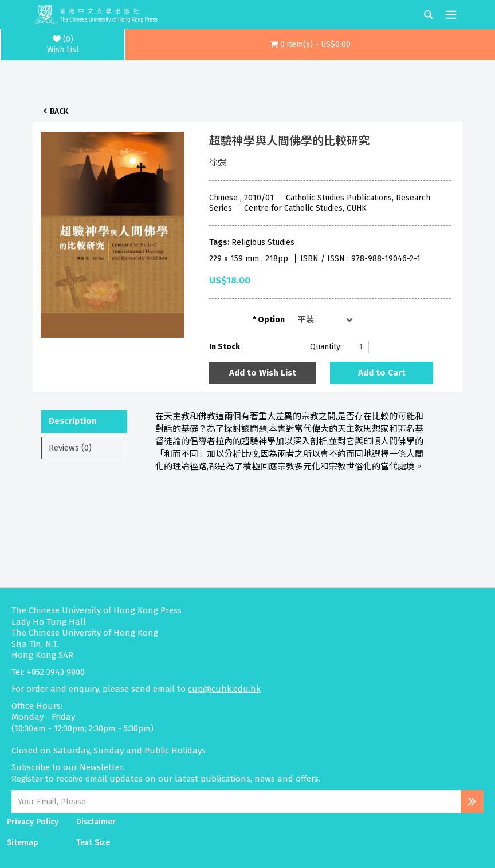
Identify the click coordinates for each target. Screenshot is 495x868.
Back (59, 111)
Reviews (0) (70, 448)
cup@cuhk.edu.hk (224, 689)
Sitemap (23, 843)
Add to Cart (382, 373)
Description (73, 421)
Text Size (93, 843)
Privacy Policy (33, 822)
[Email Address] (236, 802)
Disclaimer (96, 822)
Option (271, 320)
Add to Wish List (263, 373)
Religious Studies (263, 242)
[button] (310, 45)
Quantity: (326, 347)
